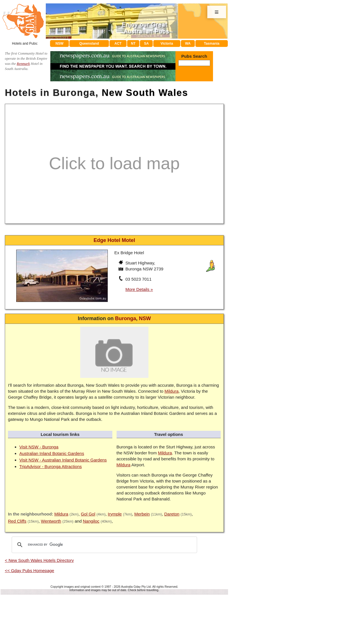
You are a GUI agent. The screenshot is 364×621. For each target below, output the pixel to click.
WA (188, 44)
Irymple (115, 514)
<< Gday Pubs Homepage (29, 571)
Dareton (172, 514)
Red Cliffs (17, 521)
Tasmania (212, 44)
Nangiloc (91, 521)
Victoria (167, 44)
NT (133, 44)
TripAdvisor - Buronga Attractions (51, 466)
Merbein (142, 514)
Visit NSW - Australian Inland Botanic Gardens (63, 460)
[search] (104, 545)
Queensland (89, 44)
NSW (59, 44)
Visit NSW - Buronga (39, 447)
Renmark (23, 64)
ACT (118, 44)
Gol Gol (88, 514)
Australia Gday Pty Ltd (136, 587)
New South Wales (145, 93)
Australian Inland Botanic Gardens (52, 453)
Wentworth (51, 521)
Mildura (172, 391)
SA (147, 44)
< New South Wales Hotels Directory (39, 560)
